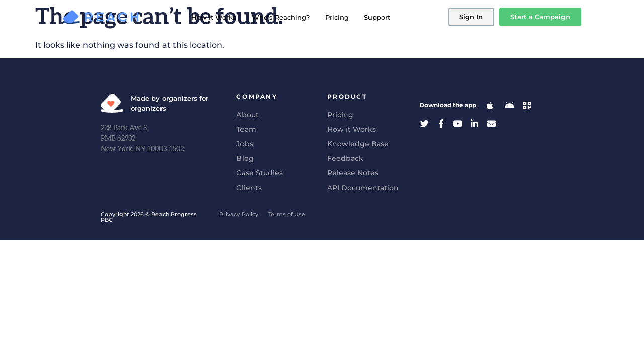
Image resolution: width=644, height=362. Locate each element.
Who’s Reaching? (281, 17)
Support (377, 17)
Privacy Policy (239, 214)
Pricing (337, 17)
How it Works (214, 17)
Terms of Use (287, 214)
